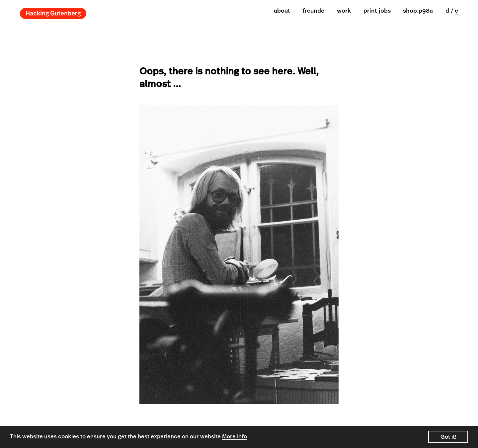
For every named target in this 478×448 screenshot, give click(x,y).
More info (235, 437)
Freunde (314, 11)
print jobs (377, 11)
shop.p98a (418, 11)
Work (344, 11)
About (282, 11)
